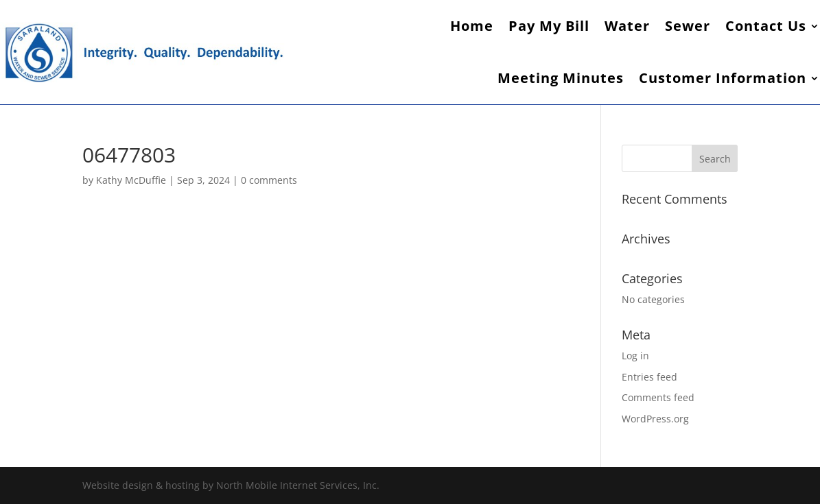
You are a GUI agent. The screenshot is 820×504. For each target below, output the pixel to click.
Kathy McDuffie (131, 180)
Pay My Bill (549, 26)
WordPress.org (655, 419)
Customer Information (723, 78)
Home (472, 26)
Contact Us (766, 26)
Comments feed (658, 397)
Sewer (688, 26)
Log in (635, 356)
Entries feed (649, 377)
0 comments (269, 180)
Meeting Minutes (561, 78)
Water (627, 26)
